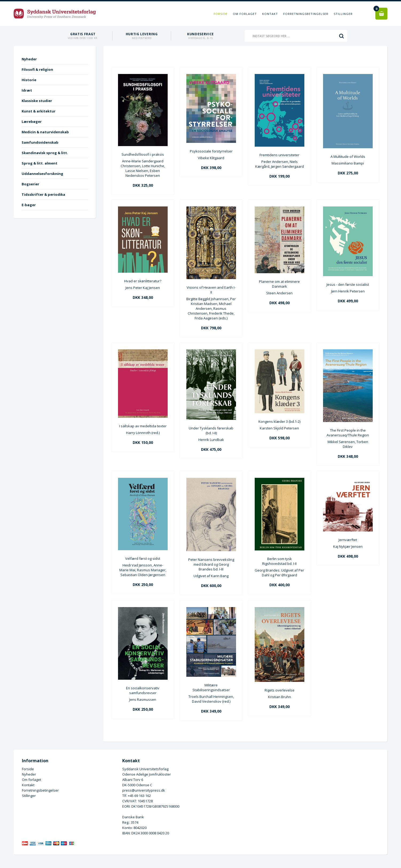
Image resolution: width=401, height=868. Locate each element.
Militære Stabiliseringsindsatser (211, 687)
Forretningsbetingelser (306, 14)
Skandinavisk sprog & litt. (45, 153)
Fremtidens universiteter (279, 155)
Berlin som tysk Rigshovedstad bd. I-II (279, 561)
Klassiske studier (37, 101)
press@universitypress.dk (144, 790)
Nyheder (29, 59)
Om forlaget (245, 14)
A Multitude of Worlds (348, 157)
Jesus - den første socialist (348, 284)
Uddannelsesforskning (42, 174)
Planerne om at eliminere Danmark (279, 284)
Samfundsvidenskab (40, 142)
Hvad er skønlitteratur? (143, 281)
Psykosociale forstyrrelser (211, 151)
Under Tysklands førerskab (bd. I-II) (211, 431)
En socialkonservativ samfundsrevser (143, 690)
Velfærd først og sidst (143, 558)
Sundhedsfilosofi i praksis (143, 154)
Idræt (27, 90)
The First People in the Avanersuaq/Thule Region (348, 433)
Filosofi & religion (37, 69)
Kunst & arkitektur (39, 111)
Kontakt (270, 14)
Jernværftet (348, 540)
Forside (221, 14)
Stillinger (343, 14)
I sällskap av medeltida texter (143, 426)
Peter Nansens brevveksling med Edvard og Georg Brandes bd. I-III (211, 564)
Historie (29, 80)
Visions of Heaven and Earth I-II (211, 290)
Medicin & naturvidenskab (45, 132)
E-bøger (29, 205)
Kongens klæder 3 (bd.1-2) (279, 421)
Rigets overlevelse (280, 690)
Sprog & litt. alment (40, 163)
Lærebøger (32, 122)
